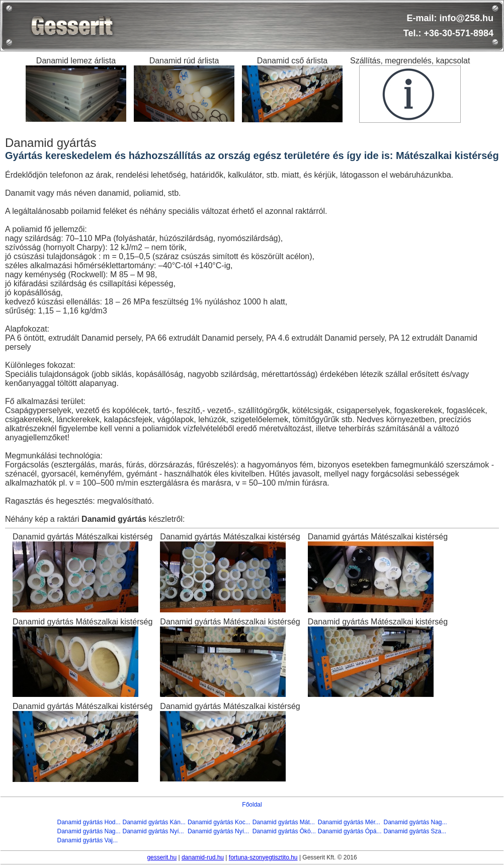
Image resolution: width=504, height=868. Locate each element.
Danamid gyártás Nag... (415, 822)
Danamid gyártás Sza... (415, 831)
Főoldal (252, 805)
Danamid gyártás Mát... (284, 822)
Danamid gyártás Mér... (349, 822)
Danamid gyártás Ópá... (350, 831)
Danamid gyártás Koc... (219, 822)
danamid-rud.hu (203, 857)
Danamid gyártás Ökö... (284, 831)
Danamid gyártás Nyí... (153, 831)
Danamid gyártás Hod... (89, 822)
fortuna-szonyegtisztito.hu (263, 857)
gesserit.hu (162, 857)
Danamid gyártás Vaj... (87, 840)
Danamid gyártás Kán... (154, 822)
